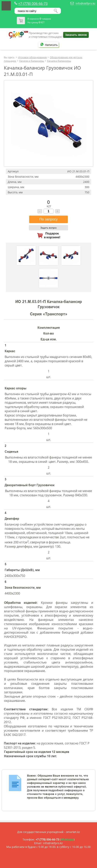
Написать (48, 45)
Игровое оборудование (32, 57)
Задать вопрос (49, 228)
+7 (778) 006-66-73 (33, 3)
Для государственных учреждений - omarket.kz (49, 832)
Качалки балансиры (59, 61)
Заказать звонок (76, 35)
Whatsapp (67, 839)
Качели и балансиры (32, 61)
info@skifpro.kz (86, 3)
